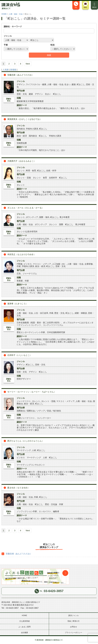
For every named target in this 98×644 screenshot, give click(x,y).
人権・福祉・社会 (16, 14)
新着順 (13, 70)
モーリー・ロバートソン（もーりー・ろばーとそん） (32, 392)
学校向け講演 (32, 129)
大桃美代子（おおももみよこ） (21, 161)
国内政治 (21, 129)
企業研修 (89, 264)
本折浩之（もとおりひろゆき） (21, 254)
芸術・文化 (61, 266)
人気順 (6, 70)
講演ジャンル (73, 615)
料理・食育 (31, 171)
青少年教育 (65, 217)
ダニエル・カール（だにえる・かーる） (26, 208)
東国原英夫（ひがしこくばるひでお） (24, 119)
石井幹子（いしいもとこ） (19, 355)
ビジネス (28, 264)
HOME (4, 14)
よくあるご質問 (24, 627)
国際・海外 (44, 217)
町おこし (81, 84)
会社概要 (24, 633)
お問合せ (73, 627)
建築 (74, 84)
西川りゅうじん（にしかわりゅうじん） (26, 441)
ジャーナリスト (24, 401)
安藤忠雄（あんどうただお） (20, 75)
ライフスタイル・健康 (36, 84)
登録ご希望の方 (73, 621)
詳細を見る (9, 100)
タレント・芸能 (48, 401)
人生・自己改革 (41, 313)
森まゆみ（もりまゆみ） (18, 488)
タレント (21, 171)
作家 (19, 266)
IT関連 (20, 264)
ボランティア (32, 217)
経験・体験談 (81, 313)
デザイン (21, 84)
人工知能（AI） (59, 264)
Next (28, 64)
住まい (67, 84)
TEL (76, 5)
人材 (34, 450)
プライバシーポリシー (73, 633)
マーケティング (24, 450)
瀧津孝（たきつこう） (17, 304)
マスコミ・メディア (42, 264)
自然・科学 (51, 171)
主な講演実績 (24, 621)
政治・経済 (40, 266)
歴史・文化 (59, 313)
